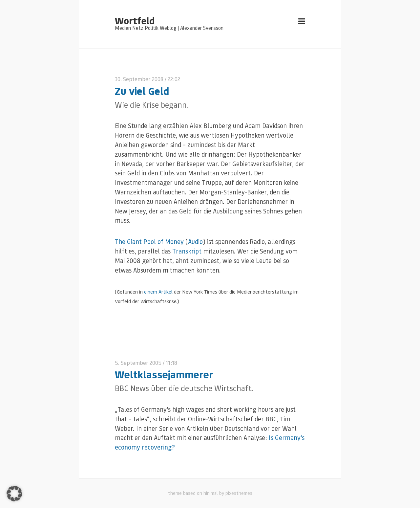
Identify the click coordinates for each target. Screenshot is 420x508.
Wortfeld (135, 20)
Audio (195, 242)
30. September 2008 (139, 79)
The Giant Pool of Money (149, 242)
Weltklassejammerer (164, 374)
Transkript (187, 251)
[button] (14, 494)
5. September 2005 (138, 363)
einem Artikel (158, 292)
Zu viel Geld (142, 91)
